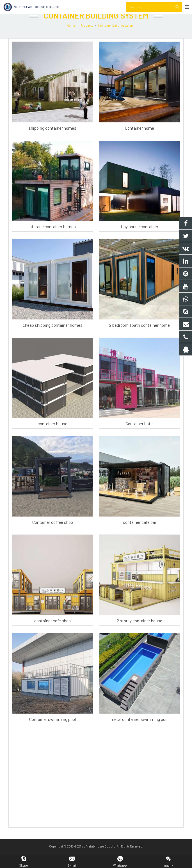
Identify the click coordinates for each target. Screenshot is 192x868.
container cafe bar (140, 534)
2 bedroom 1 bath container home (140, 337)
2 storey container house (140, 632)
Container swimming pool (52, 731)
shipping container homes (52, 140)
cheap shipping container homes (53, 337)
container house (52, 435)
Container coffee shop (53, 534)
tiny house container (140, 238)
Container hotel (140, 435)
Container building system (96, 28)
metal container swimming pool (140, 731)
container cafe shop (52, 632)
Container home (140, 140)
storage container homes (53, 238)
